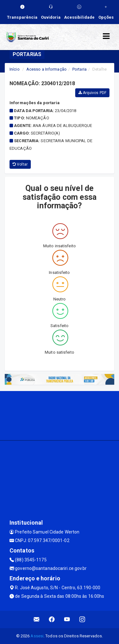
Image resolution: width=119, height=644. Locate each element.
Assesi (37, 636)
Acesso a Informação (46, 69)
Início (15, 69)
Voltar (20, 164)
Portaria (79, 69)
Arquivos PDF (92, 93)
